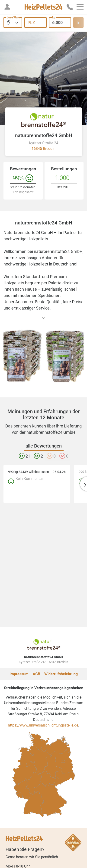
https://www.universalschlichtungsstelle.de (43, 701)
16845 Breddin (43, 149)
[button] (7, 7)
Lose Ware (13, 17)
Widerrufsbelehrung (61, 650)
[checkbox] (34, 779)
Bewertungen (23, 169)
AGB (36, 650)
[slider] (33, 864)
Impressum (19, 650)
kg (54, 17)
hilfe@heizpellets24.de (36, 855)
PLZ (31, 22)
